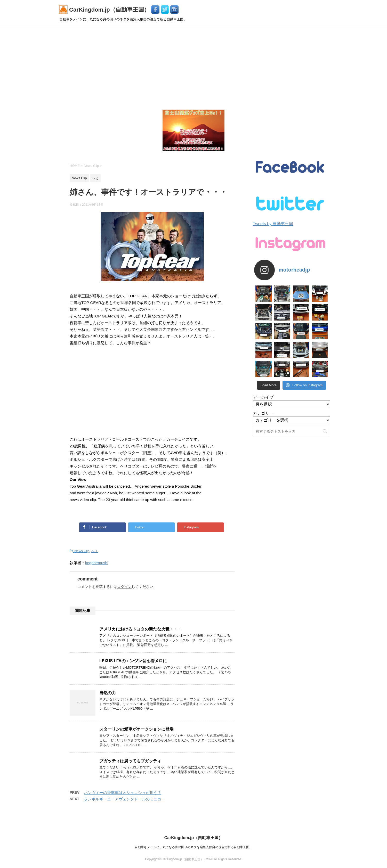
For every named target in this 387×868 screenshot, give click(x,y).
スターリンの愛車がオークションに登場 (136, 729)
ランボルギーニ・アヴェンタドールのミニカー (124, 799)
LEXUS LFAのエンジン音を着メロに (133, 661)
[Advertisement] (193, 67)
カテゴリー (263, 413)
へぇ (95, 551)
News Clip (82, 551)
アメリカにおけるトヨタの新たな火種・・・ (141, 629)
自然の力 (108, 693)
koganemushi (97, 563)
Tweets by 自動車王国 (273, 224)
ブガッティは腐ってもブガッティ (130, 761)
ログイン (124, 587)
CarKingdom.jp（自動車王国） (105, 10)
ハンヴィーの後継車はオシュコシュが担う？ (123, 793)
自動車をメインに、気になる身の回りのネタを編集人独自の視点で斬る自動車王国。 (193, 847)
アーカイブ (263, 397)
